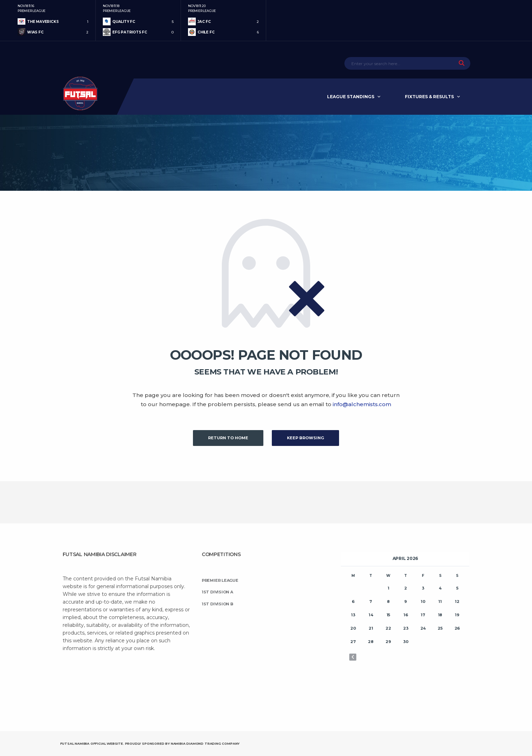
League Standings (351, 97)
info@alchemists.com (362, 404)
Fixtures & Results (429, 97)
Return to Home (228, 438)
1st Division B (218, 604)
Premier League (220, 580)
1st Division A (217, 592)
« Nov (353, 657)
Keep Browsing (305, 438)
